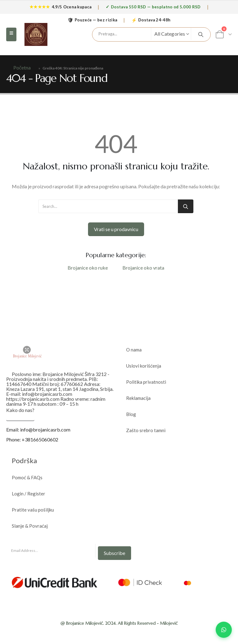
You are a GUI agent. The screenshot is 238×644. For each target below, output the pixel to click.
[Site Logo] (36, 34)
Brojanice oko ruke (88, 268)
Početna (22, 67)
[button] (11, 34)
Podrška (24, 461)
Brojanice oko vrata (143, 268)
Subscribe (115, 553)
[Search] (201, 34)
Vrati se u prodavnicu (116, 229)
